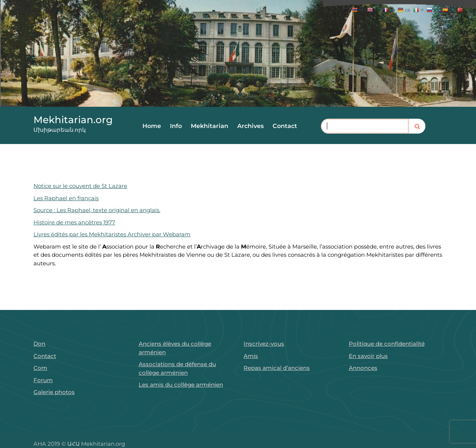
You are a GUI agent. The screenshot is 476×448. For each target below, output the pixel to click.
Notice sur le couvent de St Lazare (80, 186)
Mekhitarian (210, 126)
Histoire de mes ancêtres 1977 (74, 222)
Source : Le (48, 210)
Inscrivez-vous (264, 344)
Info (176, 126)
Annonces (363, 368)
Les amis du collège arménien (181, 385)
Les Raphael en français (65, 198)
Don (39, 344)
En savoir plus (368, 356)
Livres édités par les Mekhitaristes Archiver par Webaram (111, 234)
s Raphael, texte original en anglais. (111, 210)
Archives (250, 126)
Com (40, 368)
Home (152, 126)
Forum (43, 380)
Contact (285, 126)
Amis (251, 356)
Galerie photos (54, 392)
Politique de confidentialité (387, 344)
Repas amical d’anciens (277, 368)
